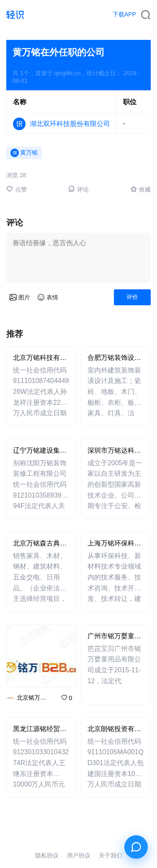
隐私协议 (47, 855)
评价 (132, 297)
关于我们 (111, 855)
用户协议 (79, 855)
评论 (78, 189)
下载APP (124, 14)
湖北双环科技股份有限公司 (70, 124)
